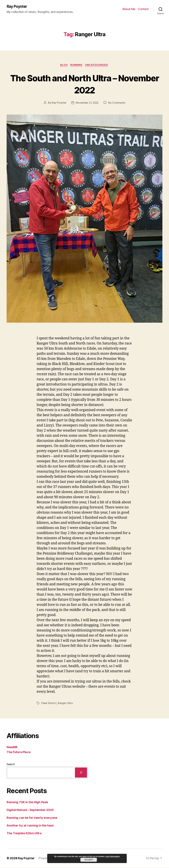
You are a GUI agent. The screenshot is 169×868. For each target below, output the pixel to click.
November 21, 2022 (87, 103)
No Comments (117, 103)
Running (77, 65)
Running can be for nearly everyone (32, 818)
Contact (143, 9)
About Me (129, 9)
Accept (89, 860)
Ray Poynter (18, 7)
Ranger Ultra (65, 704)
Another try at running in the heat (30, 826)
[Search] (81, 773)
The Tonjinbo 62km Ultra (24, 834)
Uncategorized (98, 65)
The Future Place (19, 753)
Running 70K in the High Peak (27, 803)
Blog (63, 65)
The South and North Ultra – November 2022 (84, 84)
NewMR (12, 748)
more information (113, 856)
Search (11, 765)
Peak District (49, 704)
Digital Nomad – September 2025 (30, 810)
